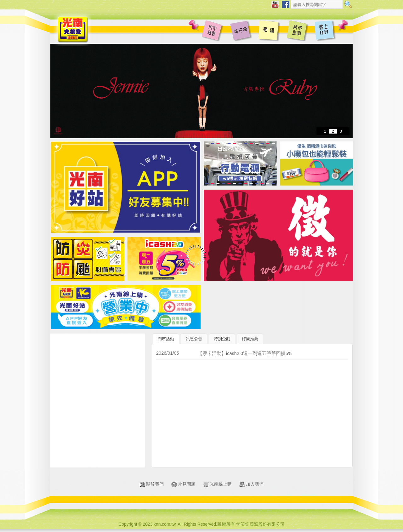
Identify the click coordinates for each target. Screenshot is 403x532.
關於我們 (152, 484)
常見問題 (183, 484)
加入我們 (251, 484)
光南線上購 (217, 484)
